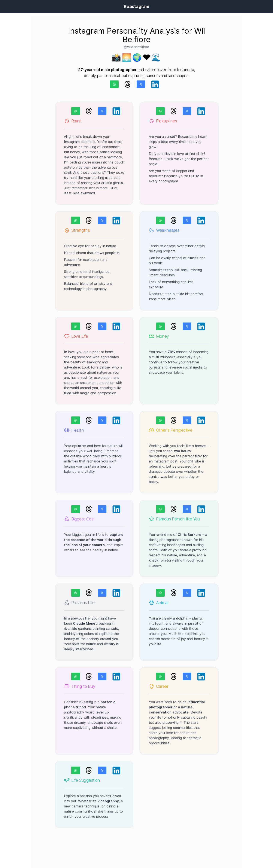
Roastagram (136, 6)
